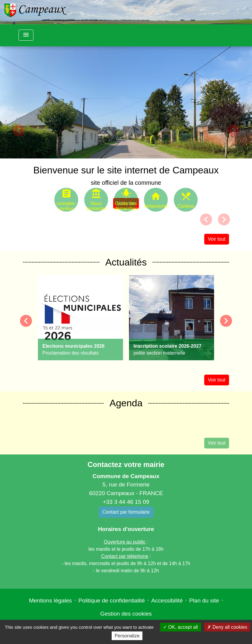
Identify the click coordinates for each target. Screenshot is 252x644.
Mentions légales (50, 600)
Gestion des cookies (126, 614)
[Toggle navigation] (26, 35)
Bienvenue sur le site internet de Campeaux (126, 170)
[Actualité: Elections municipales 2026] (80, 318)
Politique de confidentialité (112, 600)
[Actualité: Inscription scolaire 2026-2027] (172, 318)
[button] (19, 131)
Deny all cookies (227, 627)
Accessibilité (167, 600)
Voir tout (217, 239)
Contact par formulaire (126, 512)
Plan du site (204, 600)
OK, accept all (180, 627)
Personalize (127, 636)
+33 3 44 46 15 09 (126, 502)
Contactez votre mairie (126, 464)
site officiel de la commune (126, 183)
